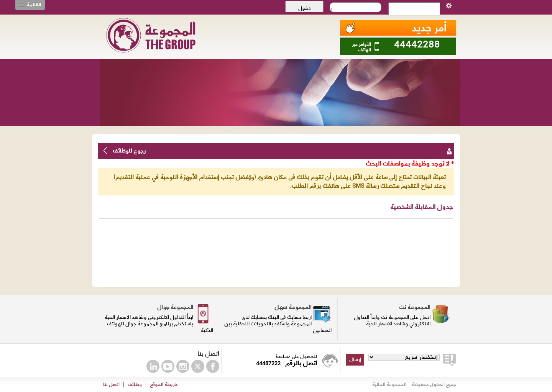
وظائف (135, 384)
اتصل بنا (111, 384)
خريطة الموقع (164, 384)
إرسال (355, 359)
